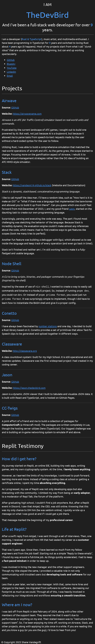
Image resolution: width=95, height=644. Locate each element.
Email (10, 76)
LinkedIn (11, 72)
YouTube (12, 68)
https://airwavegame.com (27, 114)
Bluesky (11, 64)
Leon (72, 209)
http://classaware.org (25, 350)
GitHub (11, 60)
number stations (48, 325)
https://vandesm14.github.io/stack (32, 185)
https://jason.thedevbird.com (29, 387)
